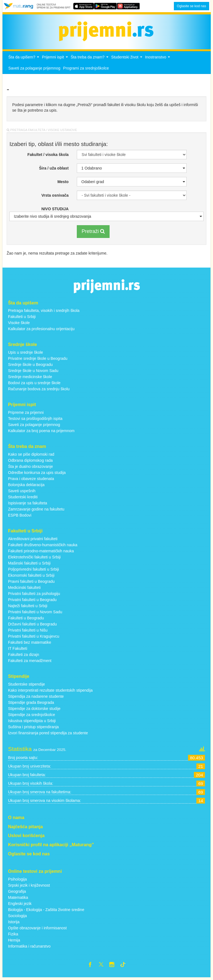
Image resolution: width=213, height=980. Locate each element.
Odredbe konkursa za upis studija (37, 474)
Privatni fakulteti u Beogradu (32, 601)
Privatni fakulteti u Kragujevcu (34, 638)
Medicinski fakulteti (24, 589)
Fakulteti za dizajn (24, 656)
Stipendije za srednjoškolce (32, 716)
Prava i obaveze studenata (31, 480)
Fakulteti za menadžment (30, 662)
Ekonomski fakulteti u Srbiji (31, 577)
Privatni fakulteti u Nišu (28, 632)
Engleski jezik (20, 905)
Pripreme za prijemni (26, 414)
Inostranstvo (158, 60)
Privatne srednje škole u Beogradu (38, 360)
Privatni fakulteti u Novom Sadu (35, 613)
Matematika (18, 899)
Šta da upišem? (24, 60)
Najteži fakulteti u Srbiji (28, 607)
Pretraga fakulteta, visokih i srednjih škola (44, 312)
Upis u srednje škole (26, 354)
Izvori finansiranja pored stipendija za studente (48, 734)
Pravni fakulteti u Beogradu (31, 583)
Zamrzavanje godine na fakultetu (36, 511)
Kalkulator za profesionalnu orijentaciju (41, 330)
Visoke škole (19, 324)
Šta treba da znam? (90, 60)
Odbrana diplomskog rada (30, 462)
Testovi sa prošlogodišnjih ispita (35, 420)
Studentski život (127, 60)
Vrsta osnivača (55, 197)
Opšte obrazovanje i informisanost (37, 929)
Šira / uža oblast (54, 170)
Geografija (17, 893)
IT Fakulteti (18, 650)
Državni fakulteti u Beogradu (32, 625)
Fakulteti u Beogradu (26, 619)
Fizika (13, 935)
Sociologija (17, 917)
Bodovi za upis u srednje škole (34, 384)
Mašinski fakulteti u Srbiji (29, 565)
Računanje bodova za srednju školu (39, 391)
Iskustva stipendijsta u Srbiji (32, 722)
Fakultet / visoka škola (48, 156)
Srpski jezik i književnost (29, 887)
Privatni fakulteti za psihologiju (34, 595)
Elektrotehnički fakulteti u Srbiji (34, 558)
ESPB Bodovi (20, 517)
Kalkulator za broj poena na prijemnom (41, 432)
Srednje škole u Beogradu (30, 366)
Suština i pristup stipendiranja (33, 728)
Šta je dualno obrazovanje (31, 468)
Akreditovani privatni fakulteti (33, 540)
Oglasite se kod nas (192, 6)
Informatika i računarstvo (29, 948)
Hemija (14, 941)
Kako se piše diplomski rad (31, 456)
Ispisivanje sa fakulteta (28, 505)
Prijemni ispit (55, 60)
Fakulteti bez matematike (30, 644)
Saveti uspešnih (22, 492)
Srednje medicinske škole (30, 378)
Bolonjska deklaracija (26, 486)
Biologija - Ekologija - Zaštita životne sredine (46, 911)
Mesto (63, 183)
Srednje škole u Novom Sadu (33, 372)
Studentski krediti (23, 499)
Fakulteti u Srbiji (22, 318)
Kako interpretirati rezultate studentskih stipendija (50, 692)
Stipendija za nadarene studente (36, 698)
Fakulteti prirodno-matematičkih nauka (41, 552)
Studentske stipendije (26, 686)
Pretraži (93, 233)
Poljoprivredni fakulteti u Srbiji (34, 571)
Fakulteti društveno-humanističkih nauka (43, 546)
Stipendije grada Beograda (31, 704)
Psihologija (17, 881)
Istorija (14, 923)
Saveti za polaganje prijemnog (34, 70)
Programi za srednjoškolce (86, 70)
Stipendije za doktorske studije (34, 710)
